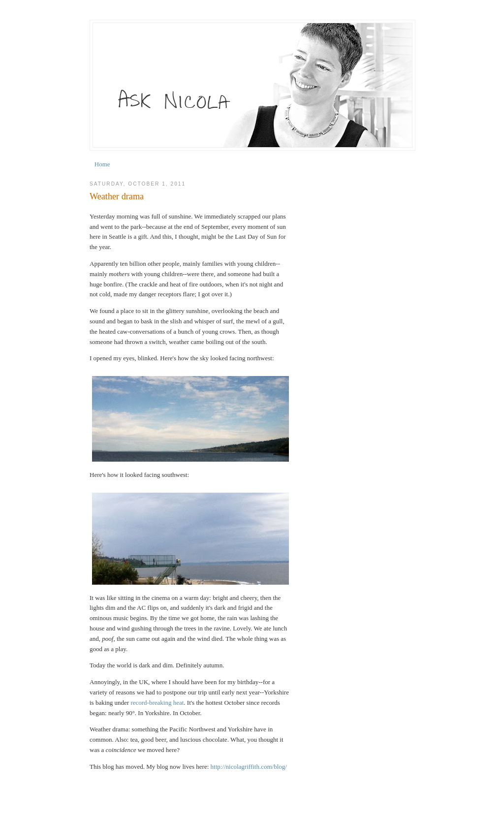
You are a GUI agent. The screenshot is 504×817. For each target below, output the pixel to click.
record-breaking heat (157, 703)
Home (102, 164)
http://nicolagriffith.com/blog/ (249, 767)
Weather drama (117, 196)
